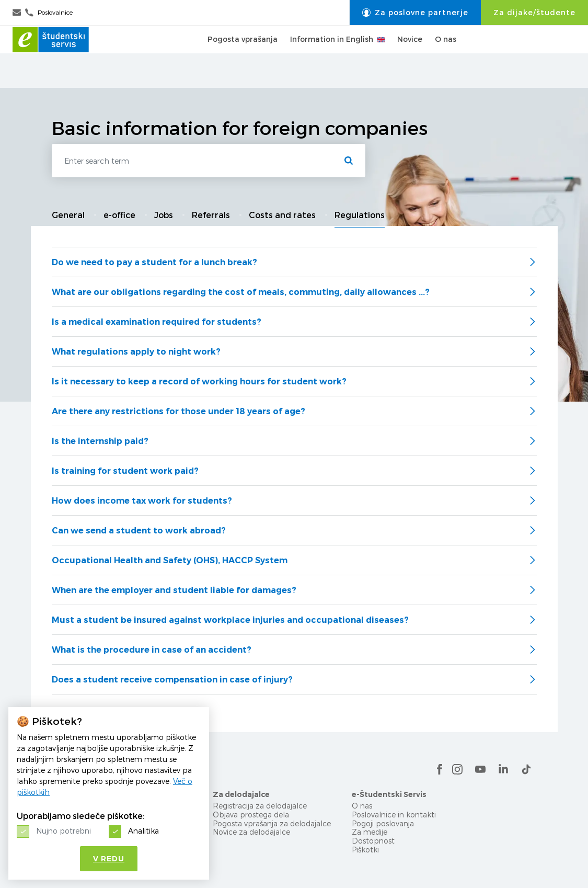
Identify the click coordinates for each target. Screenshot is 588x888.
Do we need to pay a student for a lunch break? (154, 262)
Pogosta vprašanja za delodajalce (272, 823)
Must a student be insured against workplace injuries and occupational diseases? (230, 620)
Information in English (337, 56)
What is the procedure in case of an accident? (152, 650)
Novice (410, 56)
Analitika (143, 831)
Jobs (164, 215)
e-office (119, 215)
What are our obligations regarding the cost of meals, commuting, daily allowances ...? (241, 292)
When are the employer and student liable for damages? (174, 590)
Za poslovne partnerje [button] (415, 13)
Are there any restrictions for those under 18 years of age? (178, 411)
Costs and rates (282, 215)
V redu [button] (109, 859)
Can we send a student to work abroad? (139, 531)
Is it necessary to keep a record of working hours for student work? (199, 382)
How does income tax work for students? (142, 501)
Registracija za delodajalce (260, 806)
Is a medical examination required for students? (157, 322)
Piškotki (365, 850)
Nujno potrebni (64, 831)
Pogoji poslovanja (383, 823)
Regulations (360, 215)
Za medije (370, 832)
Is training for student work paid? (125, 471)
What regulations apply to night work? (136, 352)
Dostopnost (373, 841)
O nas (446, 56)
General (68, 215)
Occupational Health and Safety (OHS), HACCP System (170, 560)
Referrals (211, 215)
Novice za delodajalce (251, 832)
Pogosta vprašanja (243, 56)
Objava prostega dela (251, 815)
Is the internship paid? (100, 441)
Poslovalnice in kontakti (394, 815)
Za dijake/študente (534, 13)
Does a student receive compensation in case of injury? (172, 680)
